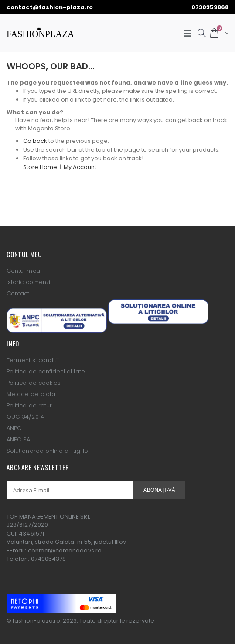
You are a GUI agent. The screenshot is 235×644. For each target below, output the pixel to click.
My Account (80, 167)
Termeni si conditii (33, 360)
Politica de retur (29, 405)
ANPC (14, 428)
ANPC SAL (20, 439)
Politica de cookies (34, 383)
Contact (18, 293)
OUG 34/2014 (25, 417)
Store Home (40, 167)
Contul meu (23, 271)
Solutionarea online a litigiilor (48, 451)
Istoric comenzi (28, 282)
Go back (35, 141)
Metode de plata (31, 394)
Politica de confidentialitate (46, 371)
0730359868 (210, 7)
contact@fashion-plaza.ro (50, 7)
